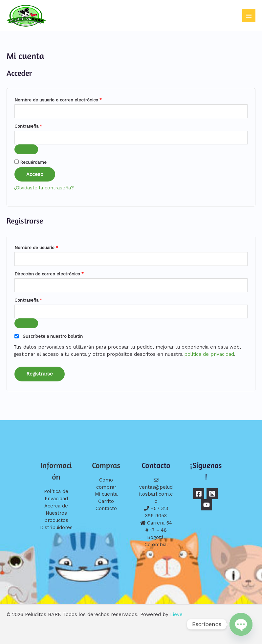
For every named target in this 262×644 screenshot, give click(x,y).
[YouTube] (207, 505)
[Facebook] (199, 494)
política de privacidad (209, 354)
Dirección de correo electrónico (60, 273)
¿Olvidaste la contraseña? (44, 188)
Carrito (106, 501)
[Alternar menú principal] (249, 15)
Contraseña (39, 125)
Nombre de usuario (47, 247)
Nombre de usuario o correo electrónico (69, 99)
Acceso (35, 174)
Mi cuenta (106, 494)
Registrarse (40, 374)
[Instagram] (212, 494)
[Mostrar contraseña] (26, 149)
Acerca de (56, 506)
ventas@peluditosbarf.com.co (156, 494)
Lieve (176, 614)
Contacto (106, 508)
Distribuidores (56, 527)
